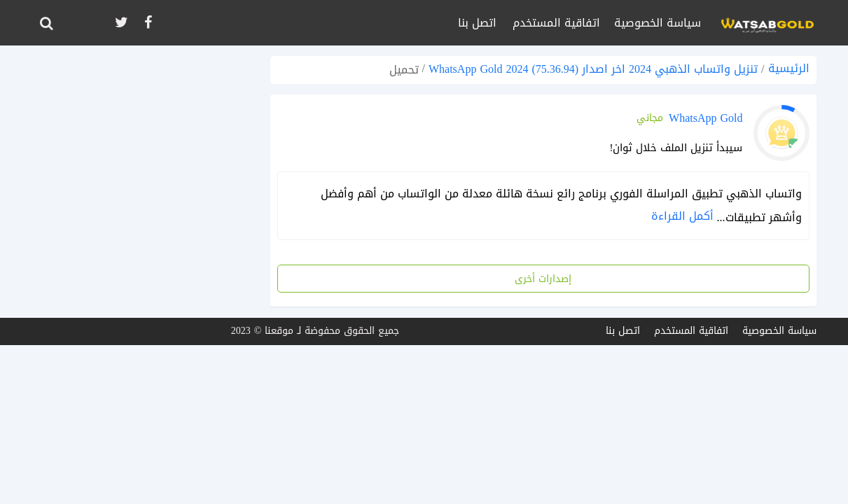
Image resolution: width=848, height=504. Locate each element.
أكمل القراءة (682, 216)
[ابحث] (46, 23)
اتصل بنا (477, 23)
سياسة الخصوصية (658, 23)
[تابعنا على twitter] (120, 23)
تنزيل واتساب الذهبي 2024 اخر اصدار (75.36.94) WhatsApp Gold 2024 (593, 69)
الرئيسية (789, 68)
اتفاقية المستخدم (556, 23)
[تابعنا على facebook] (147, 23)
